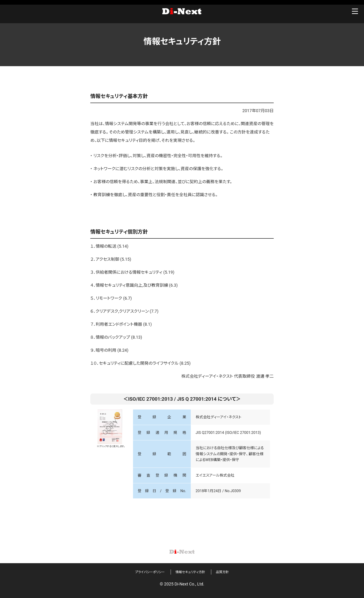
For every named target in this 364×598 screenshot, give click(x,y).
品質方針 (222, 572)
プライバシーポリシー (150, 572)
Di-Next (182, 12)
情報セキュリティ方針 (190, 572)
